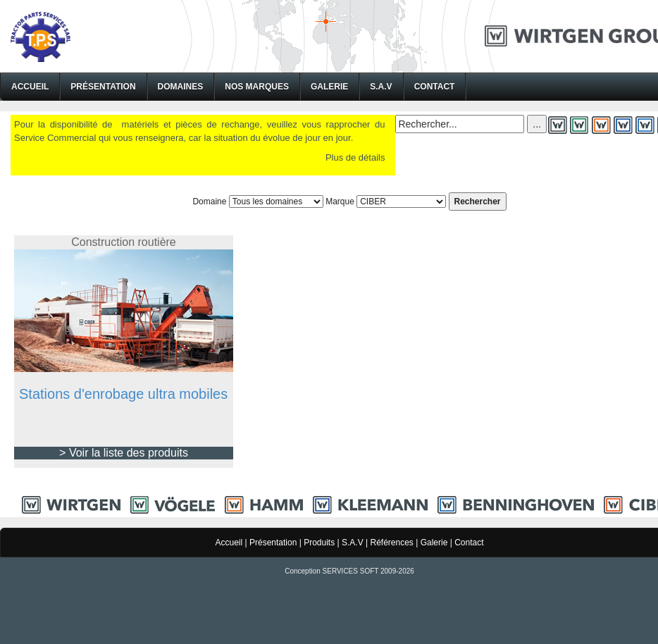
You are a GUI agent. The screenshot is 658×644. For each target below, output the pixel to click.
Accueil (30, 87)
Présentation (103, 87)
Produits (319, 543)
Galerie (329, 87)
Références (391, 543)
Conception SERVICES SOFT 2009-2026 (349, 571)
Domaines (181, 87)
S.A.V (381, 87)
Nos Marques (257, 87)
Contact (435, 87)
